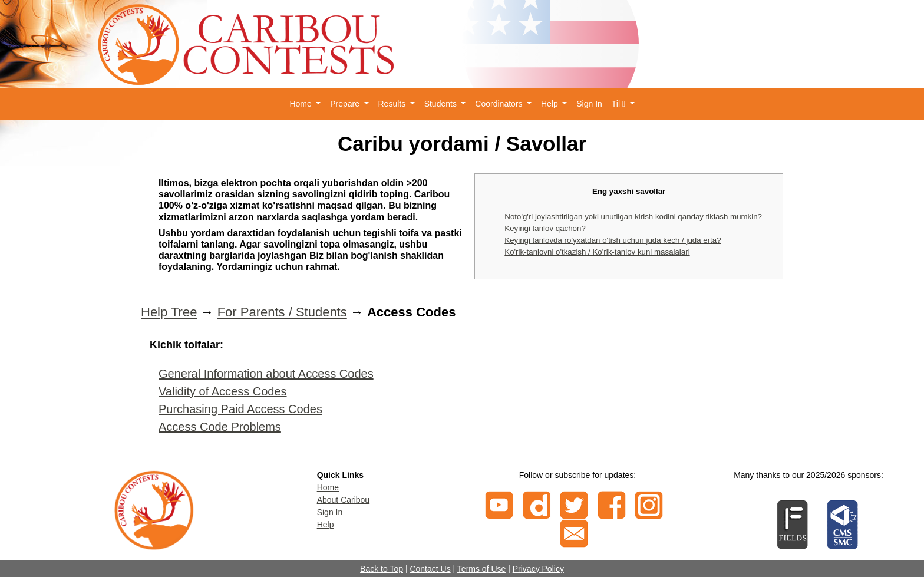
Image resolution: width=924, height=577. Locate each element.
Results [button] (393, 104)
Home (328, 487)
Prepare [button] (346, 104)
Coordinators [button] (500, 104)
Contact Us (430, 569)
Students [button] (442, 104)
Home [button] (301, 104)
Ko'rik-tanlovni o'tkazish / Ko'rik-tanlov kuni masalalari (597, 252)
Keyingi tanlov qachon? (545, 228)
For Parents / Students (282, 312)
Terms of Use (481, 569)
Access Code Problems (220, 427)
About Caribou (344, 500)
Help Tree (169, 312)
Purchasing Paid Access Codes (240, 409)
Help (326, 525)
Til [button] (620, 104)
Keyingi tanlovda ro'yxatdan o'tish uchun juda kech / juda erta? (613, 240)
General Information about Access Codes (266, 374)
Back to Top (382, 569)
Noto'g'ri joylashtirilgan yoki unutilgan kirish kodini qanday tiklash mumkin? (633, 217)
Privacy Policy (538, 569)
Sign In (589, 104)
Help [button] (551, 104)
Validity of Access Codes (223, 391)
